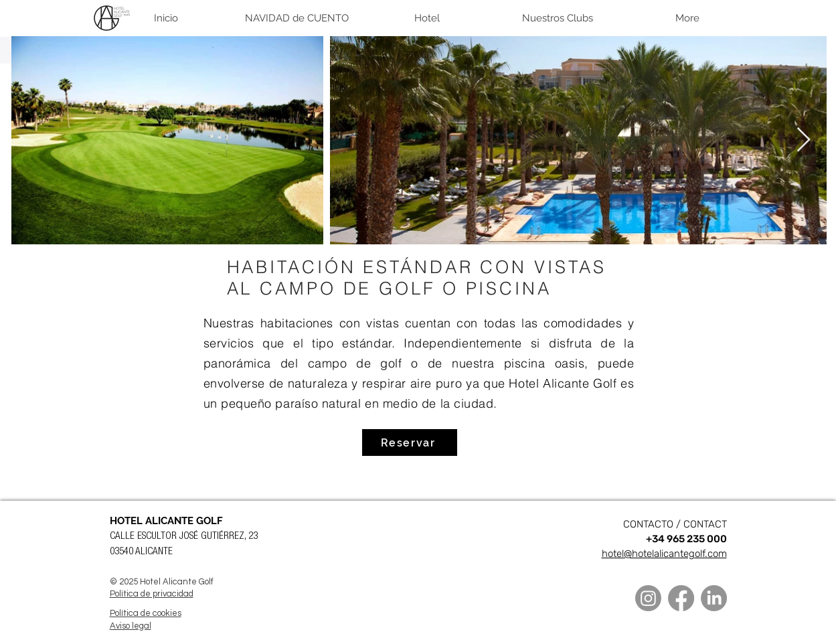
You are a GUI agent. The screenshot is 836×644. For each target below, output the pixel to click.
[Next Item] (804, 140)
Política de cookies (146, 613)
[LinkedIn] (714, 598)
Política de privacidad (152, 594)
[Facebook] (681, 598)
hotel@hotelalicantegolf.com (664, 554)
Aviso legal (131, 626)
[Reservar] (410, 442)
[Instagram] (648, 598)
